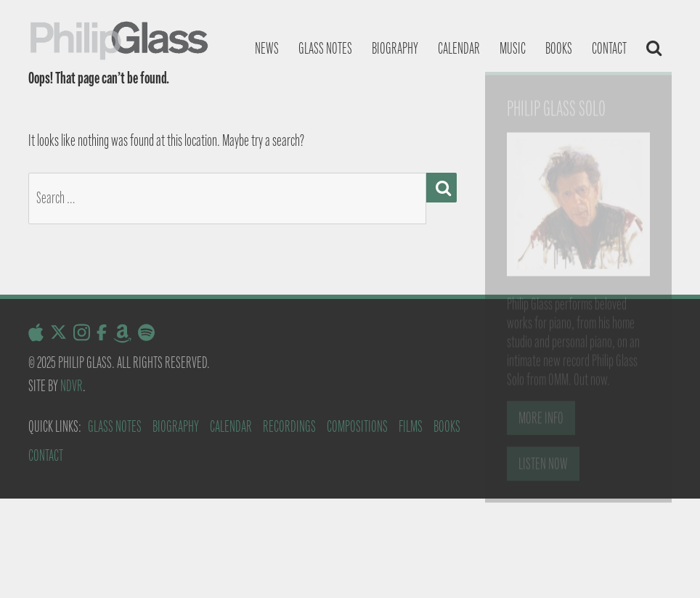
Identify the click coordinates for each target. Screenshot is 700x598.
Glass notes (325, 48)
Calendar (459, 48)
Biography (395, 48)
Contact (609, 48)
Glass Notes (115, 426)
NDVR (72, 386)
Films (411, 426)
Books (559, 48)
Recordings (289, 426)
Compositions (357, 426)
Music (513, 48)
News (267, 48)
